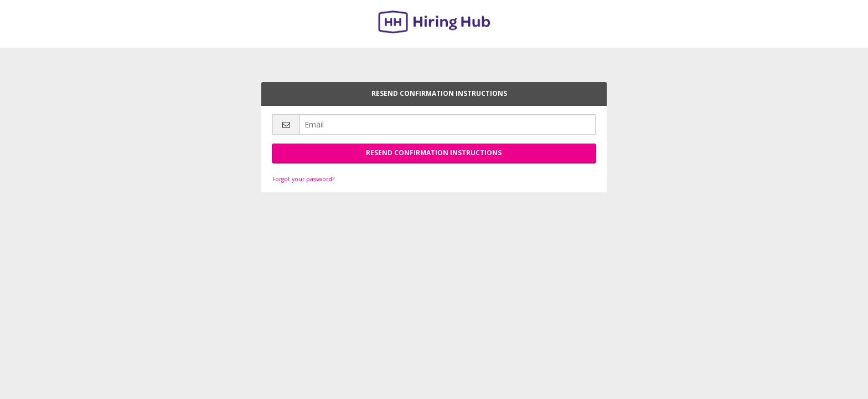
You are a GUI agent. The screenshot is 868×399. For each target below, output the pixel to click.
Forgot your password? (303, 179)
